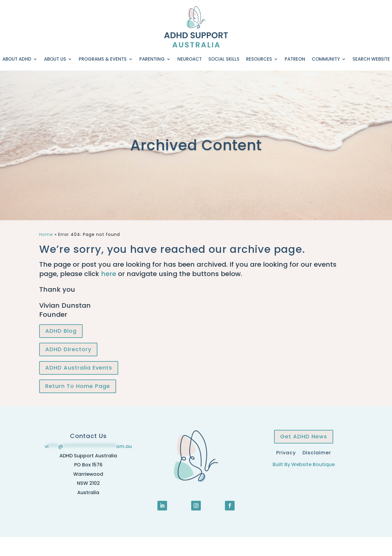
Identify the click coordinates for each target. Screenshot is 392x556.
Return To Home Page (78, 386)
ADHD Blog (61, 331)
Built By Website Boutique (304, 464)
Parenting (152, 59)
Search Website (371, 59)
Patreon (295, 59)
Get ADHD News (304, 436)
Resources (259, 59)
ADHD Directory (68, 349)
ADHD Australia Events (79, 368)
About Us (55, 59)
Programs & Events (103, 59)
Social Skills (224, 59)
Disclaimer (317, 452)
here (109, 274)
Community (326, 59)
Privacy (286, 452)
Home (46, 234)
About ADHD (17, 59)
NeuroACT (190, 59)
